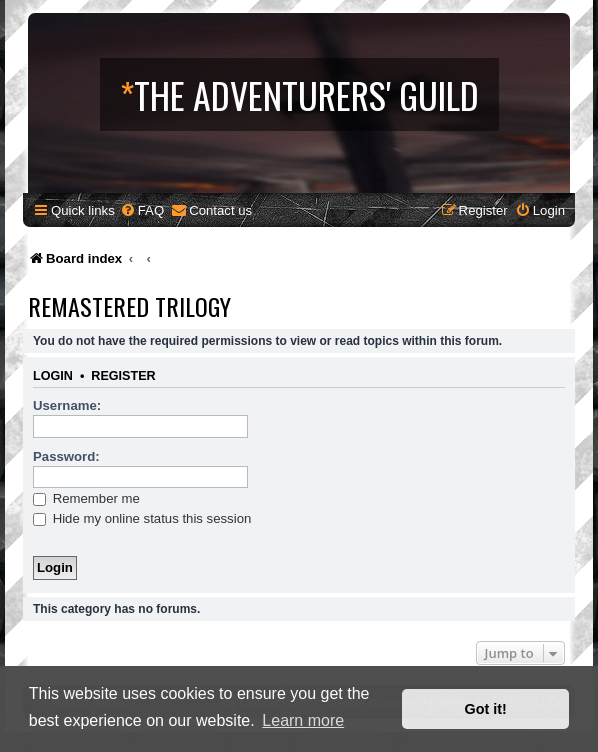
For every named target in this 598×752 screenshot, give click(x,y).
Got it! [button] (486, 709)
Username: (67, 405)
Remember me (86, 498)
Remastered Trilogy (129, 306)
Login (53, 376)
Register (123, 376)
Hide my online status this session (142, 518)
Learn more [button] (303, 720)
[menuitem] (142, 210)
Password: (66, 456)
